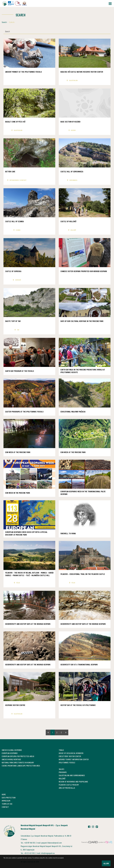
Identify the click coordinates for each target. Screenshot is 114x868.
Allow (106, 863)
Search (4, 22)
